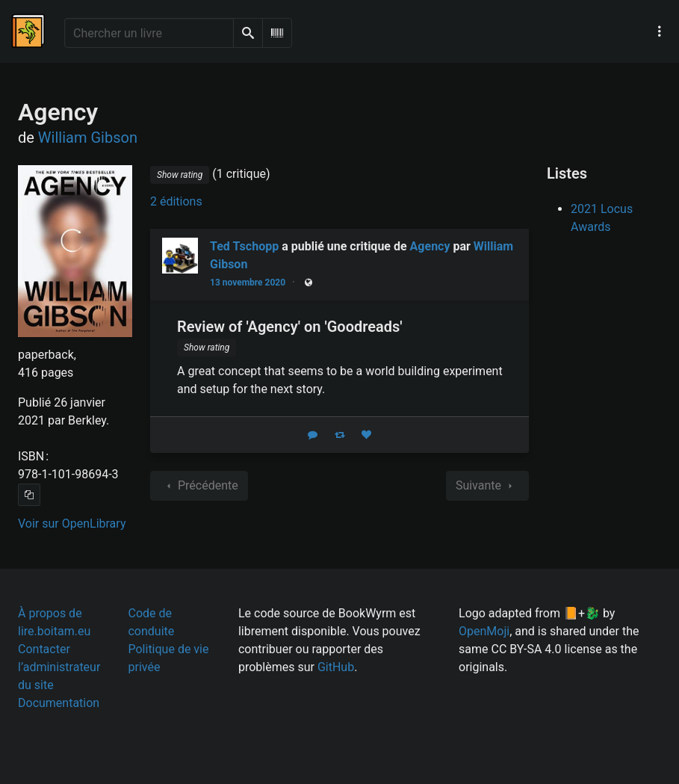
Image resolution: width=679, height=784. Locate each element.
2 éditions (176, 201)
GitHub (336, 667)
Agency (430, 246)
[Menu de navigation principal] (660, 31)
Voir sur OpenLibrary (72, 524)
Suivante (487, 486)
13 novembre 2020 (248, 283)
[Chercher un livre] (149, 33)
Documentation (59, 703)
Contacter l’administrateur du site (59, 667)
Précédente (199, 486)
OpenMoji (484, 631)
